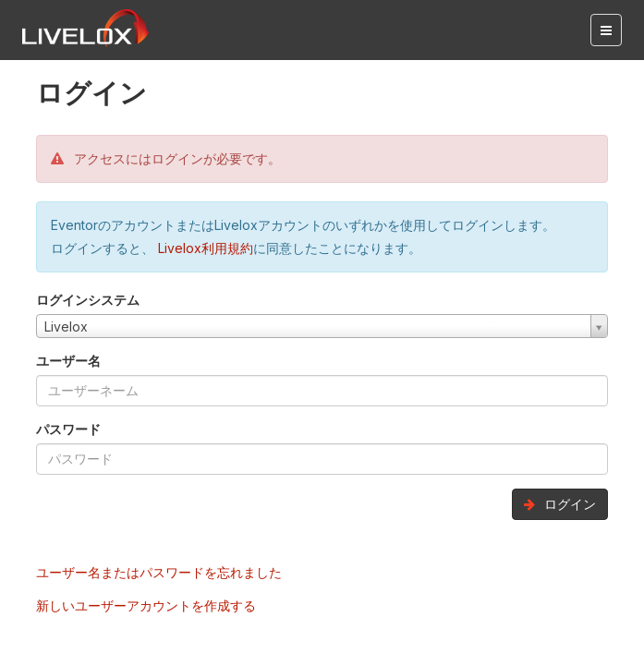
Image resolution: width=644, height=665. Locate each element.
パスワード (68, 429)
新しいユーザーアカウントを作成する (146, 605)
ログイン (560, 504)
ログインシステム (88, 300)
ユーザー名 (68, 361)
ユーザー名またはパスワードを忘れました (159, 572)
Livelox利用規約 (204, 248)
